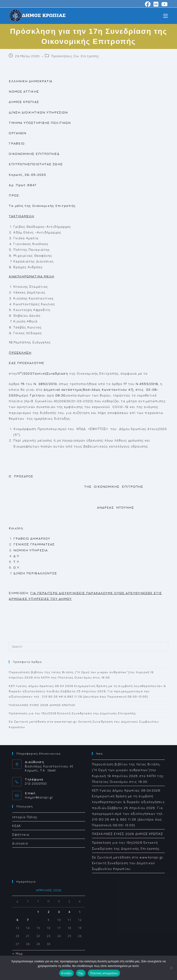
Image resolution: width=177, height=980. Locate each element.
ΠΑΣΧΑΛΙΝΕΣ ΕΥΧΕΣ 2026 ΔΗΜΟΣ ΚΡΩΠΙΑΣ (42, 705)
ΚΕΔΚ (16, 826)
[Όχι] (171, 968)
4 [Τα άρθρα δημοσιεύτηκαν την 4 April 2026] (69, 912)
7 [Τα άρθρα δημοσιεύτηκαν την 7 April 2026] (28, 920)
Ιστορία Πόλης (25, 817)
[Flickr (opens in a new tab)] (156, 4)
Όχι (81, 973)
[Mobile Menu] (165, 16)
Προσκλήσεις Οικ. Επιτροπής (75, 56)
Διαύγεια (20, 843)
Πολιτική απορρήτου (104, 973)
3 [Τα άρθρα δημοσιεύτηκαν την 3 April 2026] (59, 912)
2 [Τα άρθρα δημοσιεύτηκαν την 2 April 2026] (49, 912)
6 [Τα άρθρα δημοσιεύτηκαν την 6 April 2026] (18, 920)
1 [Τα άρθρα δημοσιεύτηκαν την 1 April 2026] (38, 912)
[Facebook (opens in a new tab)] (148, 4)
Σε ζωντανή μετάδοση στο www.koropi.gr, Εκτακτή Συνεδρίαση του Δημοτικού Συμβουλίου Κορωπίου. (128, 863)
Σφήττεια (21, 834)
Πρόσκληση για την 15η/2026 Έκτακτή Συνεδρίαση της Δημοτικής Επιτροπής (72, 713)
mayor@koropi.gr (39, 797)
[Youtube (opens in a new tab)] (164, 4)
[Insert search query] (88, 647)
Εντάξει (67, 973)
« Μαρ (18, 953)
